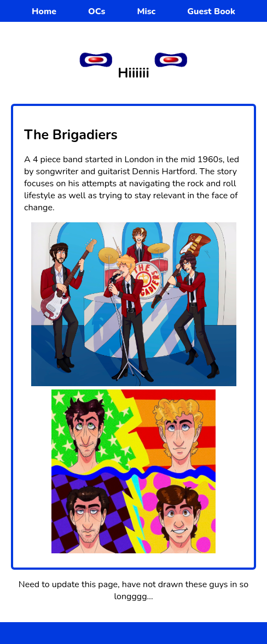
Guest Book (211, 11)
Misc (146, 11)
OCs (97, 11)
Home (44, 11)
